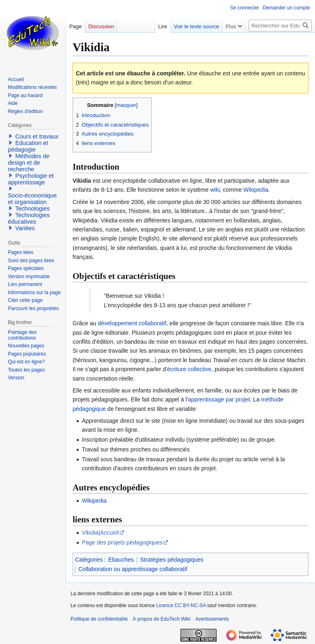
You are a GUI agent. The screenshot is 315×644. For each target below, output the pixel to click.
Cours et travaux (37, 136)
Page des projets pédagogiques (122, 542)
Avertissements (212, 619)
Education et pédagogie (28, 146)
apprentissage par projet (219, 399)
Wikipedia (256, 190)
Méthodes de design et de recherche (29, 163)
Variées (25, 228)
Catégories (89, 560)
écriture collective (189, 369)
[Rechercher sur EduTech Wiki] (280, 26)
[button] (11, 136)
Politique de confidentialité (99, 619)
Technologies (32, 209)
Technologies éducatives (29, 218)
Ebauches (121, 560)
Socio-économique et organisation (32, 199)
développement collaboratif (132, 323)
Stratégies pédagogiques (172, 560)
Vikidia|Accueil (100, 533)
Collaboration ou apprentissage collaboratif (133, 569)
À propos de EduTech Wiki (161, 619)
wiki (215, 190)
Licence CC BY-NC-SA (181, 605)
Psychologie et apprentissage (31, 179)
